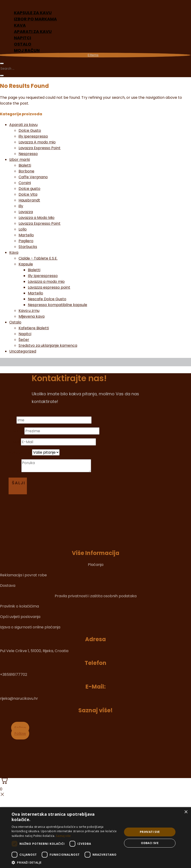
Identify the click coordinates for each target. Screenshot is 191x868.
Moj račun (27, 50)
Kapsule (26, 264)
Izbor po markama (35, 19)
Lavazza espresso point (49, 287)
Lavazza (26, 212)
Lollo (23, 229)
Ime (12, 420)
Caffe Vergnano (33, 177)
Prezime (16, 431)
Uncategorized (23, 351)
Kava (14, 252)
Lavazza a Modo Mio (37, 218)
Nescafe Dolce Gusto (47, 299)
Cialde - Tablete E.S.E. (38, 258)
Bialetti (25, 165)
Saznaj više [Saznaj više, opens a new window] (63, 836)
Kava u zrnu (29, 311)
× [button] (186, 812)
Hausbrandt (29, 200)
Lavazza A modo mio (37, 142)
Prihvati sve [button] (150, 832)
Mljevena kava (32, 316)
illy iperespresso (33, 136)
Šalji (19, 483)
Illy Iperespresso (43, 276)
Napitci (25, 334)
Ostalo (15, 322)
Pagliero (26, 241)
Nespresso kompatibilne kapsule (57, 305)
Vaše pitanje (20, 452)
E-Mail (14, 442)
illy (21, 206)
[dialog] (95, 838)
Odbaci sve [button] (150, 843)
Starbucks (28, 247)
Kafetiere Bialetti (34, 328)
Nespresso (28, 154)
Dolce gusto (29, 189)
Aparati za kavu (23, 125)
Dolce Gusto (30, 130)
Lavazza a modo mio (46, 282)
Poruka (15, 471)
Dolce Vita (28, 194)
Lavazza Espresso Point (40, 148)
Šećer (24, 340)
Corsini (25, 183)
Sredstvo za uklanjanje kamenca (48, 345)
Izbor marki (20, 160)
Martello (26, 235)
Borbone (26, 171)
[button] (65, 862)
